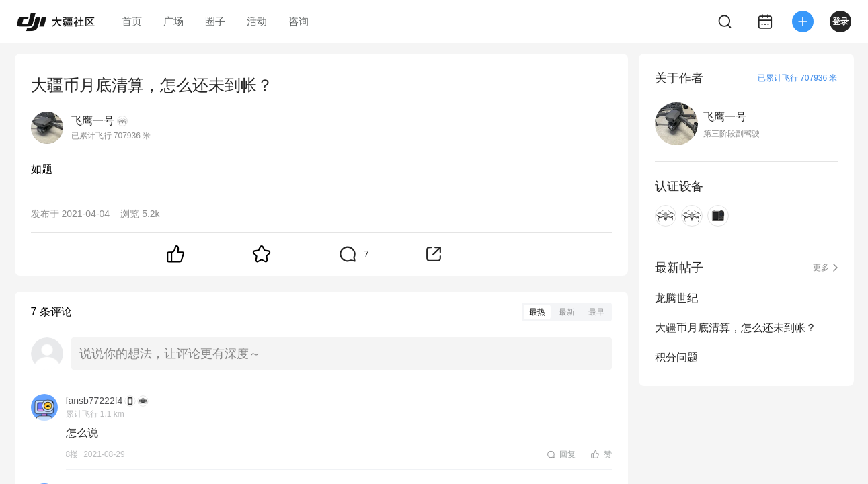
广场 (173, 21)
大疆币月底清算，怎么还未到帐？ (736, 328)
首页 (132, 21)
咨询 (299, 21)
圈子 (215, 21)
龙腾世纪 (676, 298)
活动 (257, 21)
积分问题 (676, 357)
